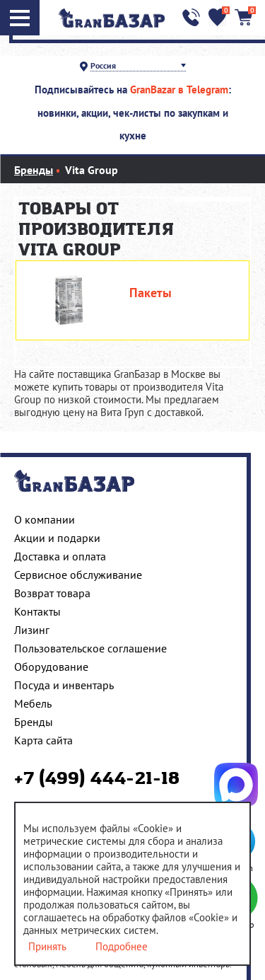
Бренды (34, 722)
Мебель (33, 703)
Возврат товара (52, 593)
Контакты (37, 611)
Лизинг (32, 630)
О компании (45, 519)
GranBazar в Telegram (179, 90)
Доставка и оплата (60, 556)
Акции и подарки (57, 538)
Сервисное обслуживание (78, 575)
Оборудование (51, 667)
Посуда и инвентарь (64, 685)
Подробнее (122, 947)
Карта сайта (43, 740)
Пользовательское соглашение (90, 648)
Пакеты (151, 293)
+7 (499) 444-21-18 (97, 779)
